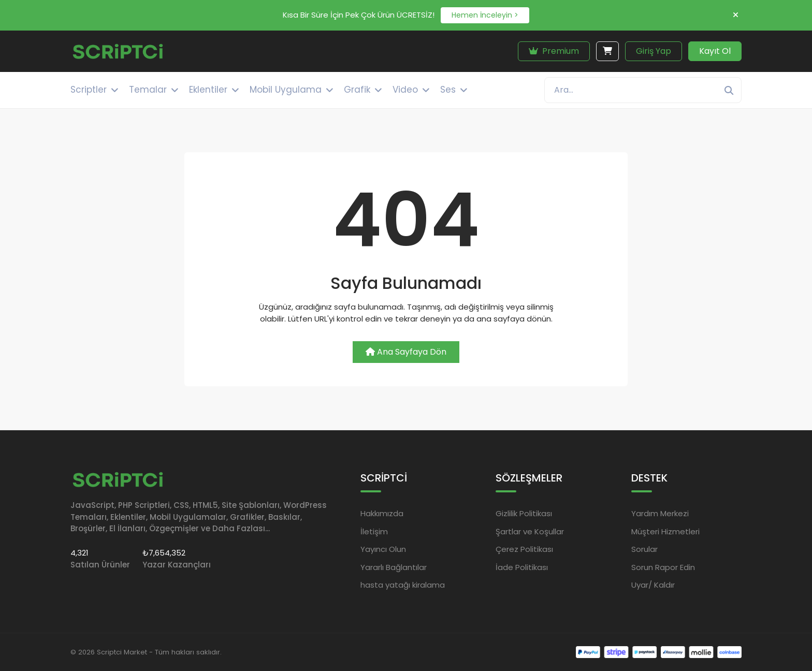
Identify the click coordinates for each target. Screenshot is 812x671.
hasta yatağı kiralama (403, 585)
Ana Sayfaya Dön (406, 352)
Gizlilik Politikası (524, 513)
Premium (554, 51)
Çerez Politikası (524, 549)
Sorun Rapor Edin (663, 567)
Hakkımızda (382, 513)
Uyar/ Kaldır (653, 585)
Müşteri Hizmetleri (665, 531)
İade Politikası (522, 567)
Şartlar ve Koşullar (530, 531)
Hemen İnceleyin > (485, 15)
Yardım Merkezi (660, 513)
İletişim (374, 531)
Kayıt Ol (715, 51)
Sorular (644, 549)
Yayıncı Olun (383, 549)
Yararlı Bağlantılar (394, 567)
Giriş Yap (654, 51)
